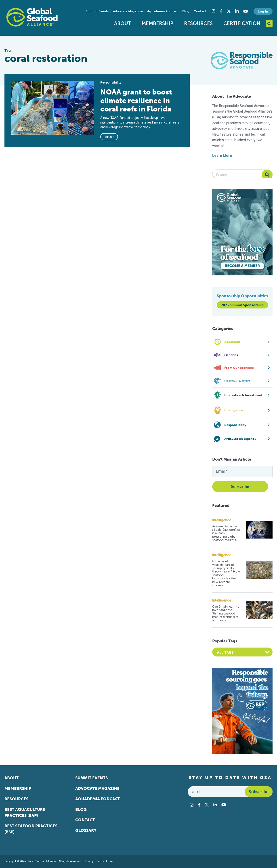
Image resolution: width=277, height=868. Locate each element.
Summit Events (97, 11)
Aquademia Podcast (163, 11)
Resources (198, 23)
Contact (200, 11)
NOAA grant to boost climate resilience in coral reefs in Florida (136, 101)
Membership (157, 23)
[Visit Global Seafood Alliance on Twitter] (229, 11)
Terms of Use (104, 861)
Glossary (86, 830)
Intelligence (222, 520)
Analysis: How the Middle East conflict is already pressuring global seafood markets (226, 533)
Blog (186, 11)
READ (109, 137)
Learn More (222, 156)
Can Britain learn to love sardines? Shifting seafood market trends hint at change (226, 613)
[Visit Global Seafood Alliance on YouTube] (246, 11)
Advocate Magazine (128, 11)
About (123, 23)
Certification (242, 23)
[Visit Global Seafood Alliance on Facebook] (221, 11)
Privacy (89, 861)
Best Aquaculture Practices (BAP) (25, 812)
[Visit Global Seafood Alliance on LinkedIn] (237, 11)
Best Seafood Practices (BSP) (31, 829)
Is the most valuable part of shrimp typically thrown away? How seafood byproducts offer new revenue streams (226, 573)
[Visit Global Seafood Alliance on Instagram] (214, 11)
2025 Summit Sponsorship (242, 305)
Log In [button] (263, 11)
